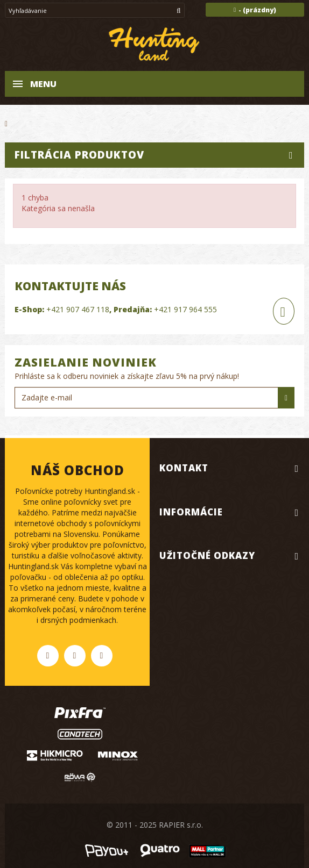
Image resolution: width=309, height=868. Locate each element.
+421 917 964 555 (185, 309)
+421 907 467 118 (78, 309)
